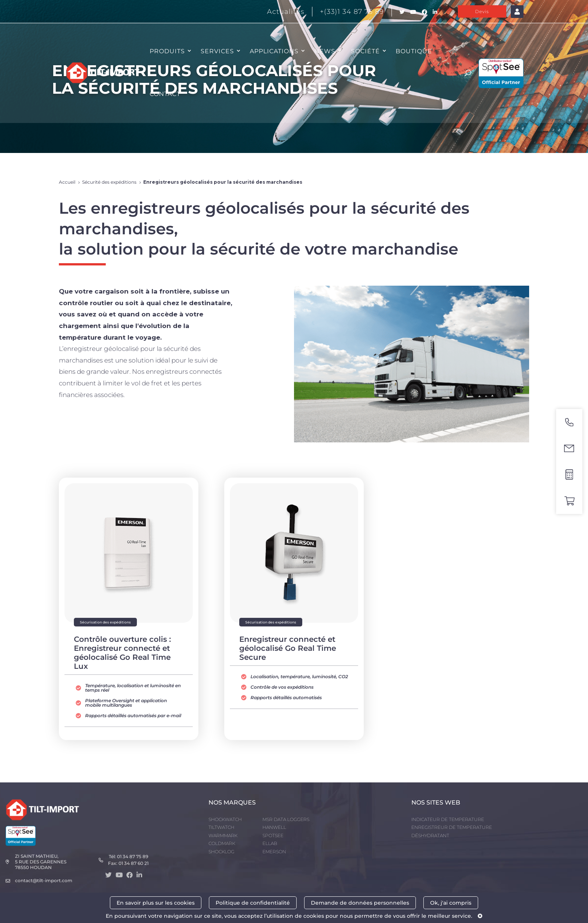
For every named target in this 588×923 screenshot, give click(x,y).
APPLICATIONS (274, 51)
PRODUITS (167, 51)
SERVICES (217, 51)
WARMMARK (223, 835)
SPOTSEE (273, 835)
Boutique (414, 51)
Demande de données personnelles (360, 903)
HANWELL (274, 827)
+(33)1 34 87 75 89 (352, 12)
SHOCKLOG (221, 852)
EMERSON (274, 852)
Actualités (286, 12)
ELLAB (270, 843)
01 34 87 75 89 (133, 856)
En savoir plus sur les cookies (156, 903)
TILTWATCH (221, 827)
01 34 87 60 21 (133, 863)
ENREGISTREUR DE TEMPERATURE (452, 827)
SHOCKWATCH (225, 819)
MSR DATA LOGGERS (286, 819)
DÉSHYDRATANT (430, 835)
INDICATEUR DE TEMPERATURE (448, 819)
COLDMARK (222, 843)
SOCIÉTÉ (365, 51)
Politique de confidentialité (253, 903)
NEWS (325, 51)
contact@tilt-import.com (44, 880)
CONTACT (165, 94)
